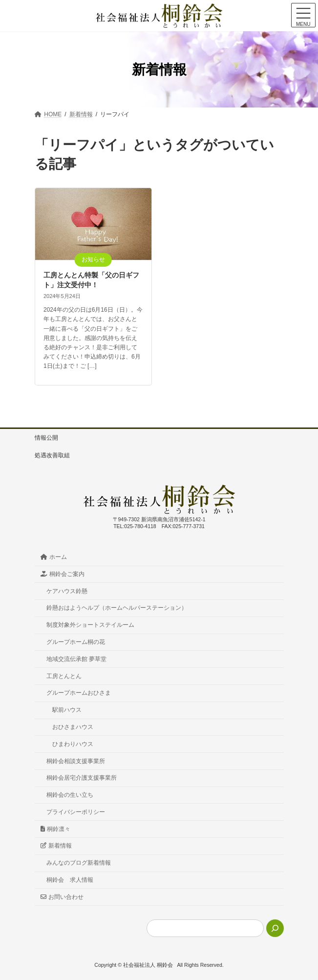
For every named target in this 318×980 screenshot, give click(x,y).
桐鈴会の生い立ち (70, 795)
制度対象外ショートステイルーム (90, 625)
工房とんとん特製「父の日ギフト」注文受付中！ (91, 280)
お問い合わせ (62, 897)
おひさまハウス (73, 727)
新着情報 (56, 846)
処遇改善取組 (52, 455)
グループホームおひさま (79, 693)
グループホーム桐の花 (76, 642)
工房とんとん (64, 676)
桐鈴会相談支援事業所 (76, 761)
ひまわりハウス (73, 744)
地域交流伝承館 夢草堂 (76, 659)
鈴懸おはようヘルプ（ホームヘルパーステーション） (117, 608)
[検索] (275, 928)
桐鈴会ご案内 (63, 574)
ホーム (54, 557)
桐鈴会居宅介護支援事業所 (82, 778)
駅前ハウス (67, 710)
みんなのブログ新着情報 (79, 863)
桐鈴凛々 (56, 829)
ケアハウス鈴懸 (67, 591)
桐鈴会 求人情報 (70, 880)
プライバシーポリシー (76, 812)
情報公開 (46, 438)
